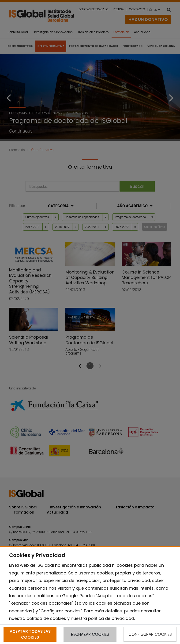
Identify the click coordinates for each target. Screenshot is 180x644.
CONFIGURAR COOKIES (150, 634)
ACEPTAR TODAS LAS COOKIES (30, 634)
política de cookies (46, 618)
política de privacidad (111, 618)
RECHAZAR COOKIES (90, 634)
